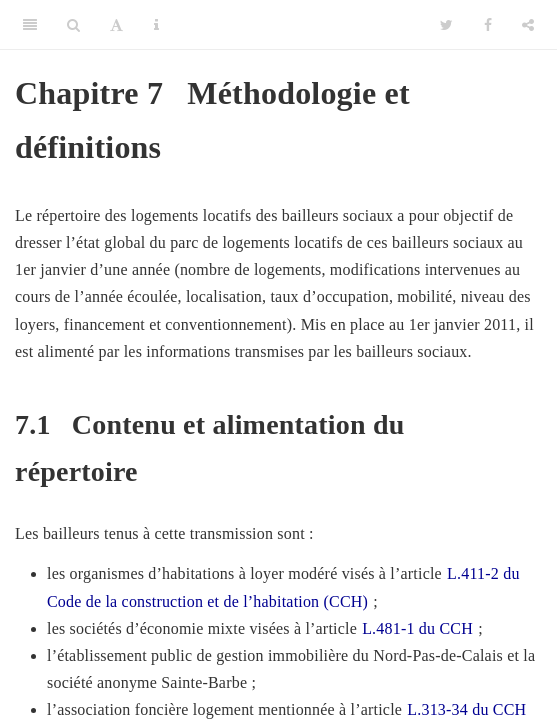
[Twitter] (446, 25)
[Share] (528, 25)
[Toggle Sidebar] (30, 25)
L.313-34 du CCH (466, 709)
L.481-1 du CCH (417, 628)
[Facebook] (488, 25)
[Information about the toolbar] (156, 25)
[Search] (73, 25)
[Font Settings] (116, 25)
